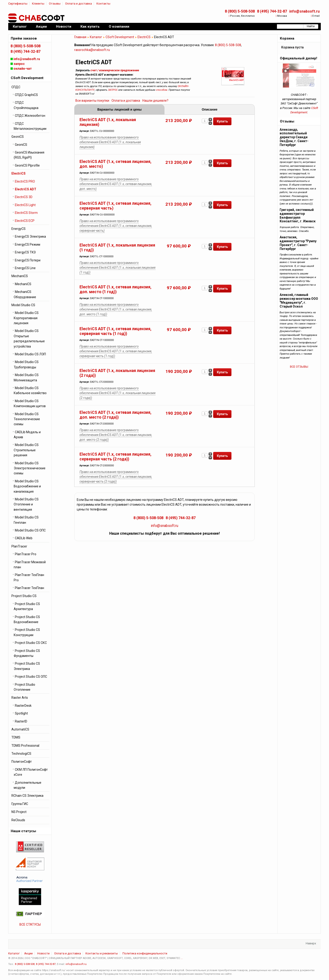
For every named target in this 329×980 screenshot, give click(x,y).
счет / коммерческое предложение (115, 70)
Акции (28, 953)
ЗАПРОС (113, 90)
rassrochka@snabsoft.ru (92, 50)
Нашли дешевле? (155, 101)
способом (162, 90)
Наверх (311, 943)
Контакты (103, 4)
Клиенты (38, 4)
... (182, 958)
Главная (80, 37)
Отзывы (55, 4)
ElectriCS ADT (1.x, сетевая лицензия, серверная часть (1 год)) (115, 331)
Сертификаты (18, 4)
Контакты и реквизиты (102, 953)
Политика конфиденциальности (145, 953)
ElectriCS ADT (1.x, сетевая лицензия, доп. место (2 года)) (115, 415)
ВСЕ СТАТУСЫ (30, 924)
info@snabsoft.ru (304, 11)
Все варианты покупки (92, 101)
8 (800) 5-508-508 (240, 11)
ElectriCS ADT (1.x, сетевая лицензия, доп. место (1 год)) (115, 289)
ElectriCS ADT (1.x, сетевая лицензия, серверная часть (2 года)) (115, 457)
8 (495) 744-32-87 (272, 11)
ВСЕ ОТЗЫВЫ (299, 367)
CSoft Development (120, 37)
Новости (43, 953)
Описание (210, 109)
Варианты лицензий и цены (119, 109)
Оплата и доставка (78, 4)
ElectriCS (144, 37)
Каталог (96, 37)
